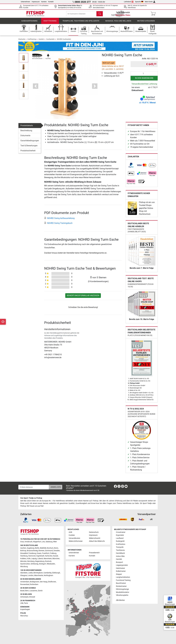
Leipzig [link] (34, 559)
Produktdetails (27, 127)
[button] (36, 88)
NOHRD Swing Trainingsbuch (58, 225)
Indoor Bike (120, 556)
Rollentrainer (121, 571)
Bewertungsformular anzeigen (83, 297)
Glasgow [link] (24, 575)
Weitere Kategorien (146, 23)
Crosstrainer (121, 532)
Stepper (119, 574)
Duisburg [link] (33, 553)
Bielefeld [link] (43, 548)
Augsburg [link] (30, 548)
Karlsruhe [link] (49, 556)
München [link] (56, 559)
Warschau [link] (24, 616)
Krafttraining (50, 23)
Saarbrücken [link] (25, 564)
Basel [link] (22, 591)
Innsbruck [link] (28, 542)
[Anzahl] (144, 75)
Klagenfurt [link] (37, 542)
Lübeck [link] (40, 559)
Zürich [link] (40, 591)
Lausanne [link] (33, 591)
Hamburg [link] (24, 556)
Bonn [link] (56, 548)
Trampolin (120, 547)
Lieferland (129, 2)
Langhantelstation (123, 577)
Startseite (22, 41)
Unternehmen (25, 2)
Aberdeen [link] (24, 573)
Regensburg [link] (40, 561)
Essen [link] (39, 553)
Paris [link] (26, 603)
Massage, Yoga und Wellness (118, 23)
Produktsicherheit (28, 152)
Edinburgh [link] (56, 573)
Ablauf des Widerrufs (97, 541)
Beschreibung (26, 132)
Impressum (36, 2)
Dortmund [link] (49, 551)
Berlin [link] (37, 548)
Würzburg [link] (24, 567)
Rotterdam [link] (34, 584)
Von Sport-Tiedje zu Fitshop (31, 498)
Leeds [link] (30, 573)
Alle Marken (120, 600)
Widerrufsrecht (95, 538)
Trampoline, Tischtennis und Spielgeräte (81, 23)
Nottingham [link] (48, 575)
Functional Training (123, 580)
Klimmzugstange (122, 589)
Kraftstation (121, 544)
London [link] (31, 575)
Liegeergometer (122, 565)
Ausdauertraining (29, 23)
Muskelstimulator (123, 592)
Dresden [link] (57, 551)
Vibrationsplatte (122, 595)
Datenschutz (94, 532)
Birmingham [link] (38, 573)
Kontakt (51, 2)
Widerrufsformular (76, 541)
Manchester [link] (39, 575)
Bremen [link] (41, 551)
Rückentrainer (121, 586)
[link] (131, 167)
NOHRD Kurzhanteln (64, 41)
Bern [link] (27, 591)
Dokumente (25, 137)
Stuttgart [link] (42, 564)
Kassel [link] (55, 556)
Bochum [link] (50, 548)
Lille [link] (22, 603)
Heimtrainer (120, 568)
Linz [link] (43, 542)
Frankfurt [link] (46, 553)
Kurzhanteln (50, 41)
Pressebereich (94, 553)
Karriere (44, 2)
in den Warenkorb (144, 80)
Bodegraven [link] (35, 582)
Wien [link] (55, 542)
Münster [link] (23, 561)
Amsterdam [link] (25, 582)
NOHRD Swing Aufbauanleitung (59, 220)
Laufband (120, 538)
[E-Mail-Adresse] (34, 487)
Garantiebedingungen (30, 142)
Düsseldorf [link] (24, 553)
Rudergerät (120, 541)
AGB (70, 532)
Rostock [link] (48, 561)
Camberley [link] (47, 573)
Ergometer (120, 535)
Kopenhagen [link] (25, 610)
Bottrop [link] (23, 551)
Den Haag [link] (44, 582)
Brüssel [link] (32, 597)
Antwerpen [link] (24, 597)
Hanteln (41, 41)
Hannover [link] (32, 556)
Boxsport (119, 562)
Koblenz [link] (23, 559)
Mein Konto (150, 2)
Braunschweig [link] (32, 551)
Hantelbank (120, 553)
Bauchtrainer (121, 583)
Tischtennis (120, 550)
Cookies (72, 535)
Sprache (139, 2)
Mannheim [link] (48, 559)
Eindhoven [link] (52, 582)
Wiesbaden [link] (51, 564)
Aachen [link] (23, 548)
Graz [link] (22, 542)
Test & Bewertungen (29, 147)
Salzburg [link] (49, 542)
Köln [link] (29, 559)
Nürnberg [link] (31, 561)
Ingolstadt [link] (40, 556)
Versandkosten (74, 538)
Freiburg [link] (53, 553)
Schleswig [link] (34, 564)
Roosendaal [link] (25, 584)
